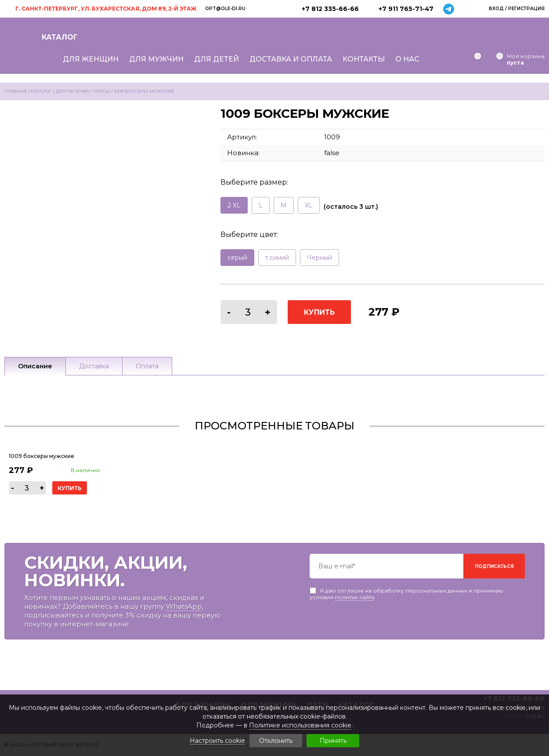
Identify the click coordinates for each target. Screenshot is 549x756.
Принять (333, 741)
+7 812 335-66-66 (330, 9)
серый (237, 258)
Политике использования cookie (300, 725)
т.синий (277, 258)
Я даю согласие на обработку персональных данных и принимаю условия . (406, 591)
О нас (407, 59)
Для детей (217, 59)
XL (309, 205)
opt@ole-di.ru (225, 9)
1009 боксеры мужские (42, 456)
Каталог (60, 37)
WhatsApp (184, 606)
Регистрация (526, 9)
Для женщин (91, 59)
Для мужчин (156, 59)
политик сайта (354, 597)
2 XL (234, 205)
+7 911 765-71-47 (406, 9)
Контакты (364, 59)
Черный (320, 258)
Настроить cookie (217, 741)
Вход (496, 9)
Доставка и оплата (291, 59)
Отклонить (276, 741)
